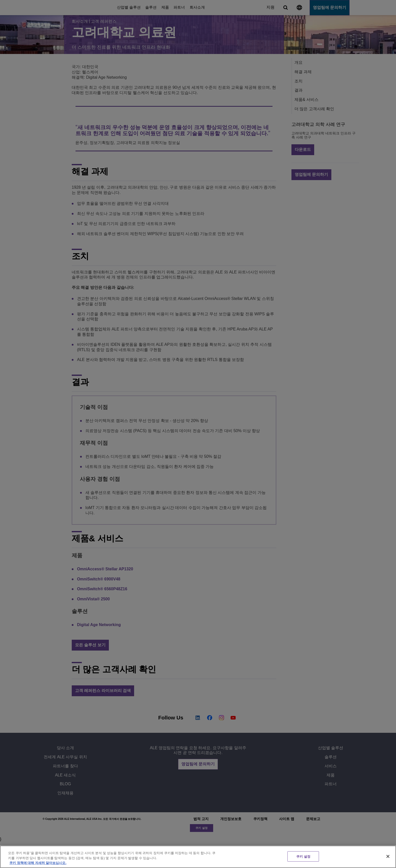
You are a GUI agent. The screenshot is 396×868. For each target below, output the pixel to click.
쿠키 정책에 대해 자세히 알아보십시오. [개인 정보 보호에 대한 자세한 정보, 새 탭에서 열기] (38, 863)
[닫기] (388, 856)
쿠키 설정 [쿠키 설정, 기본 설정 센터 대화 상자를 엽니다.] (303, 856)
